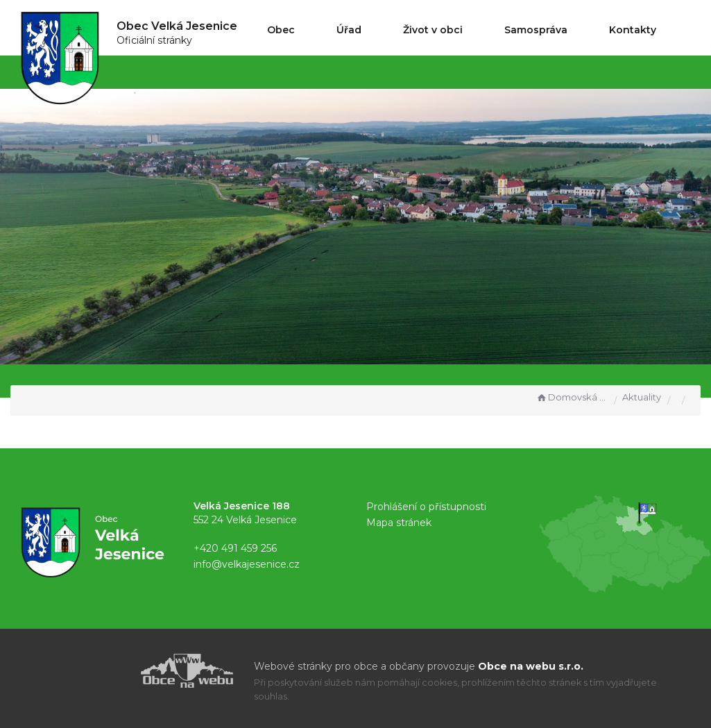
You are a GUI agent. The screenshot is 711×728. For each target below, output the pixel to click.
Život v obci (433, 30)
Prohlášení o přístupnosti (426, 507)
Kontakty (633, 30)
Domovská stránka (572, 397)
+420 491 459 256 (235, 548)
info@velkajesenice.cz (247, 564)
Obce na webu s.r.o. (531, 666)
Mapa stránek (399, 523)
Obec (281, 30)
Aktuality (642, 397)
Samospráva (536, 30)
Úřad (349, 30)
